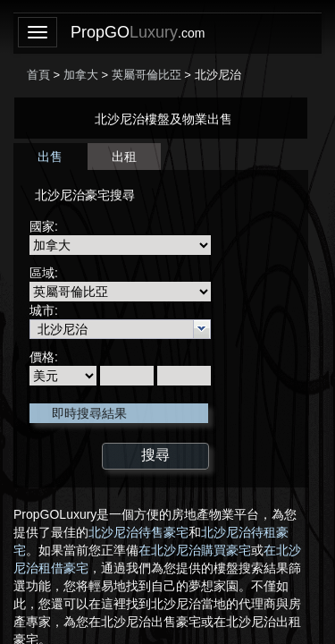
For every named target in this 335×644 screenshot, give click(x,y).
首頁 (38, 75)
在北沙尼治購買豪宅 (195, 550)
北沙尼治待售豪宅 (138, 532)
